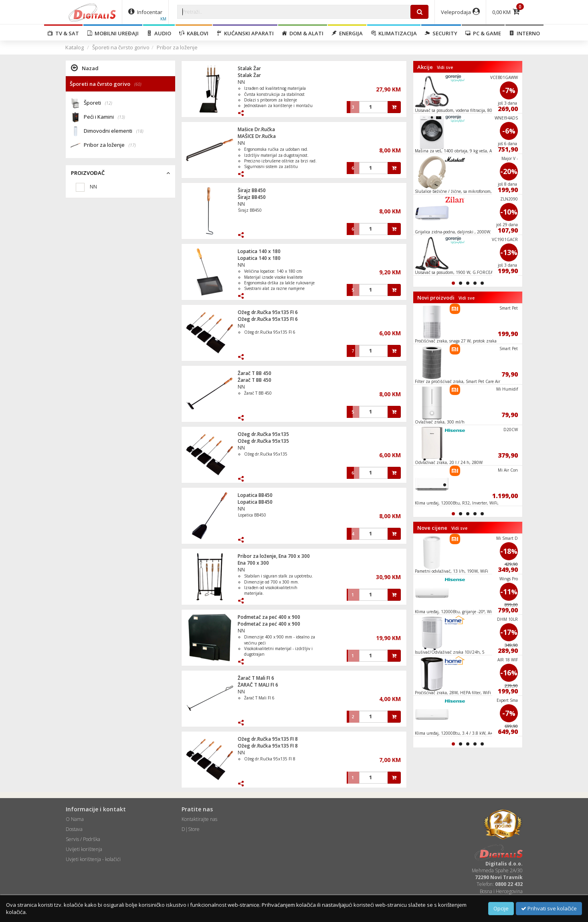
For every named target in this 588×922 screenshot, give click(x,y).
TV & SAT (63, 33)
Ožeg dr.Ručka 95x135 (263, 434)
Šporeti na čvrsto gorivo (121, 47)
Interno (524, 33)
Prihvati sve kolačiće (549, 908)
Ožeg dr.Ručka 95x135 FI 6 (268, 312)
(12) (109, 103)
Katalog (75, 47)
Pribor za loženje (177, 47)
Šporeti (98, 103)
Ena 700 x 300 (253, 563)
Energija (347, 33)
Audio (159, 33)
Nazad (85, 68)
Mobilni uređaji (113, 33)
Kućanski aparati (245, 33)
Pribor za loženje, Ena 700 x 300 (274, 556)
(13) (121, 117)
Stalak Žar (249, 68)
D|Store (191, 829)
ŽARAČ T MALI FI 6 (258, 685)
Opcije (501, 908)
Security (441, 33)
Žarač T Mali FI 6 (256, 678)
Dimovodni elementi (114, 131)
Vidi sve (445, 67)
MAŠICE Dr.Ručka (257, 136)
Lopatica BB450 (255, 495)
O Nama (75, 819)
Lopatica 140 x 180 (259, 251)
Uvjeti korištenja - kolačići (93, 859)
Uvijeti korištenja (84, 849)
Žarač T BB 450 (255, 373)
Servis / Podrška (83, 839)
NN (241, 82)
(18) (140, 131)
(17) (132, 145)
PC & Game (483, 33)
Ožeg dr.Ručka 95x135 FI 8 (268, 739)
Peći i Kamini (104, 117)
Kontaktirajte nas (199, 819)
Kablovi (194, 33)
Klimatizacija (394, 33)
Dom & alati (303, 33)
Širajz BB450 (252, 190)
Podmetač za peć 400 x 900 (269, 617)
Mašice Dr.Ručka (256, 129)
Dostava (74, 829)
